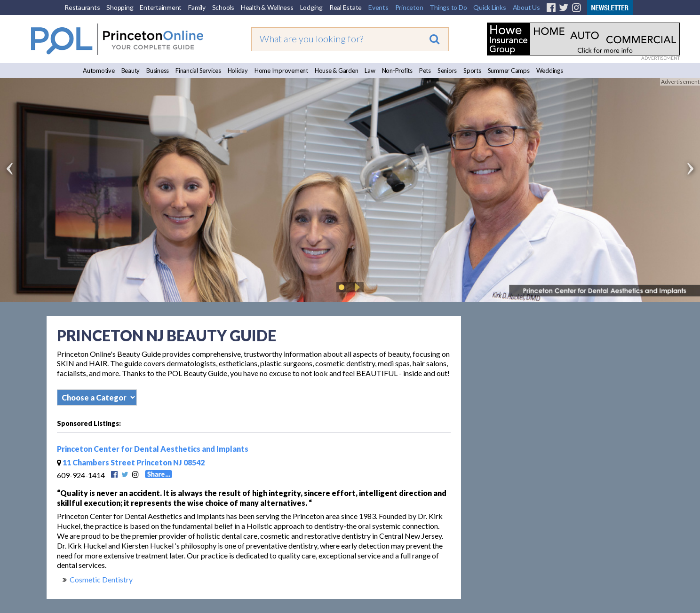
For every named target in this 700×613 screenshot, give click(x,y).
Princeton (409, 7)
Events (378, 7)
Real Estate (346, 7)
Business (158, 71)
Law (370, 71)
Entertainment (161, 7)
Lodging (311, 7)
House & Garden (337, 71)
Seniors (447, 71)
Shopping (120, 7)
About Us (526, 7)
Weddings (550, 71)
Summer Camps (509, 71)
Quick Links (489, 7)
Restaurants (82, 7)
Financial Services (198, 71)
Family (197, 7)
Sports (472, 71)
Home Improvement (281, 71)
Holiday (238, 71)
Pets (425, 71)
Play (356, 287)
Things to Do (448, 7)
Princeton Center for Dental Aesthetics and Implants (153, 449)
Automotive (99, 71)
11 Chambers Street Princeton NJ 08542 (131, 462)
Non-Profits (397, 71)
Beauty (131, 71)
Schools (223, 7)
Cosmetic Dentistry (101, 579)
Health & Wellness (267, 7)
